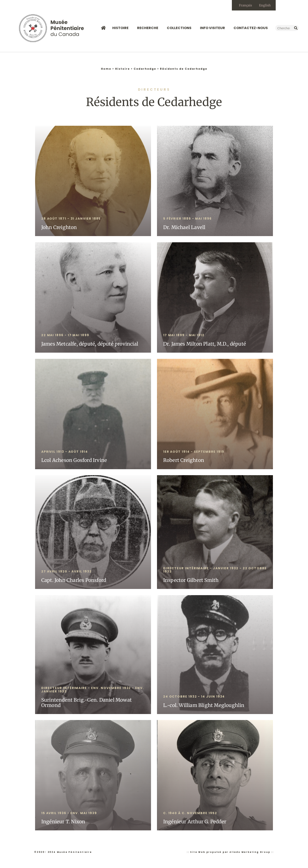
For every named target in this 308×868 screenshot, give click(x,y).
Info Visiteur (214, 28)
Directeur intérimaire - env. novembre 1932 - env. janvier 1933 (93, 690)
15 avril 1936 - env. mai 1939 (69, 813)
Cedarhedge (145, 69)
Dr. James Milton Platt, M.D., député (205, 344)
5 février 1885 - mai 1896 (187, 219)
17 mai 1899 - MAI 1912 (184, 336)
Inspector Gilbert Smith (191, 580)
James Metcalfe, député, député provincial (90, 344)
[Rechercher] (296, 28)
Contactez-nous (251, 28)
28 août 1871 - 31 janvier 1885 (71, 219)
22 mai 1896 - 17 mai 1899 (65, 336)
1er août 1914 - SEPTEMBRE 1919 (194, 452)
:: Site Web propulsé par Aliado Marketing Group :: (230, 852)
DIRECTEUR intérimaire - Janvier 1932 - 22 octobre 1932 (215, 570)
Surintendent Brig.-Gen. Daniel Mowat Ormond (87, 703)
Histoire (121, 28)
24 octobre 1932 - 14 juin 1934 (194, 697)
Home (106, 69)
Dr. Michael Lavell (184, 228)
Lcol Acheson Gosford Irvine (74, 461)
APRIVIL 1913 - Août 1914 (65, 452)
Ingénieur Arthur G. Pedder (195, 822)
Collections (180, 28)
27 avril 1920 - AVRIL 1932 (67, 572)
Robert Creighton (184, 461)
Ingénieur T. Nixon (63, 822)
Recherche (149, 28)
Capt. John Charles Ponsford (74, 580)
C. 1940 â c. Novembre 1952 (190, 813)
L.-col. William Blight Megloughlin (204, 705)
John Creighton (59, 228)
